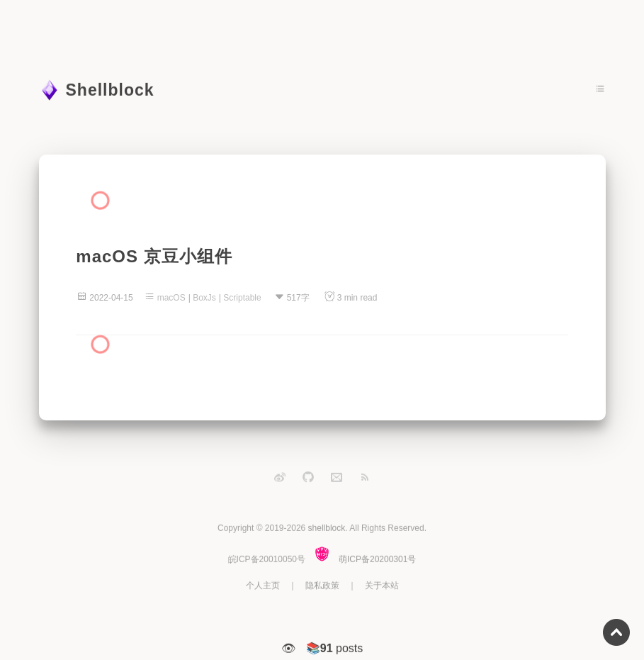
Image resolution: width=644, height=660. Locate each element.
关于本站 (382, 586)
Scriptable (242, 298)
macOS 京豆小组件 (154, 256)
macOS (171, 298)
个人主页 (263, 586)
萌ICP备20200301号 (377, 559)
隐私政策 (322, 586)
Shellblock (110, 90)
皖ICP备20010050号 (267, 559)
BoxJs (204, 298)
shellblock (327, 528)
